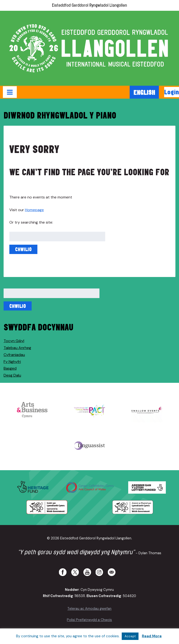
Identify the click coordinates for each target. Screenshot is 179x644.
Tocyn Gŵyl (14, 341)
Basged (10, 368)
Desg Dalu (12, 375)
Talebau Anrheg (17, 348)
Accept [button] (130, 636)
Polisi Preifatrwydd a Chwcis (89, 620)
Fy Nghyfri (12, 362)
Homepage (34, 210)
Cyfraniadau (14, 355)
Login (172, 92)
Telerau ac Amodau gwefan (89, 609)
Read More (152, 636)
